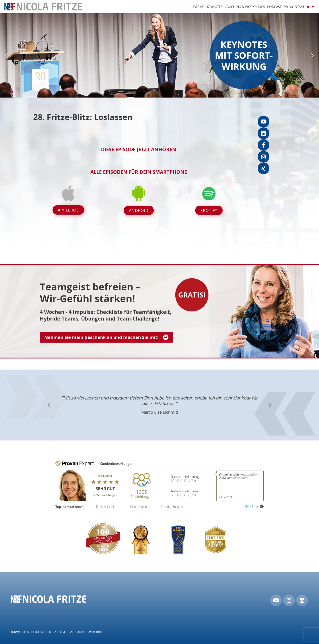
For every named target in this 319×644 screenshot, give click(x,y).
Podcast (274, 7)
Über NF (198, 7)
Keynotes (215, 7)
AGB (63, 632)
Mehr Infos (254, 506)
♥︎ (311, 7)
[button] (7, 55)
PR (286, 7)
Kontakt (297, 7)
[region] (159, 55)
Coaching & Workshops (245, 7)
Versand (77, 632)
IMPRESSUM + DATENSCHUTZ (34, 632)
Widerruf (96, 632)
